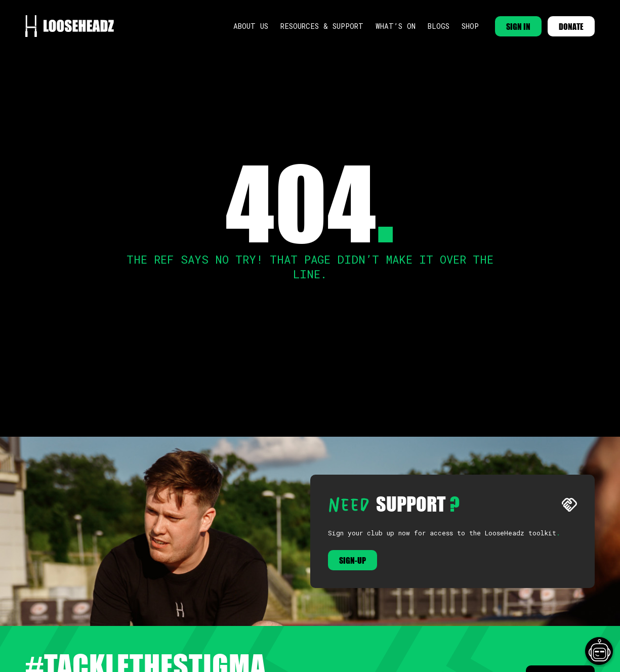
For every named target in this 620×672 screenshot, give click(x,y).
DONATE (571, 26)
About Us (251, 26)
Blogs (439, 26)
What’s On (396, 26)
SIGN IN (518, 26)
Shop (470, 26)
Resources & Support (322, 26)
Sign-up (353, 560)
